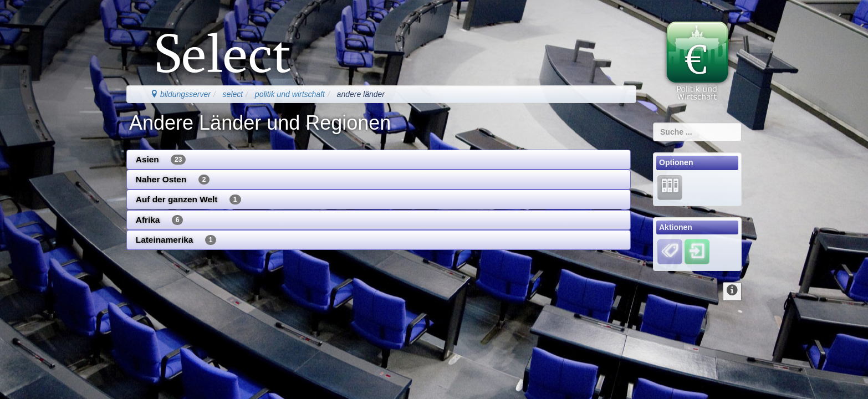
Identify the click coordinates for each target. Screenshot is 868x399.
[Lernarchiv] (670, 187)
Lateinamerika (176, 240)
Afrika (160, 220)
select (233, 94)
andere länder (361, 94)
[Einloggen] (697, 252)
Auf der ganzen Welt (188, 199)
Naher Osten (173, 180)
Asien (161, 160)
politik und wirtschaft (290, 94)
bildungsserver (180, 94)
